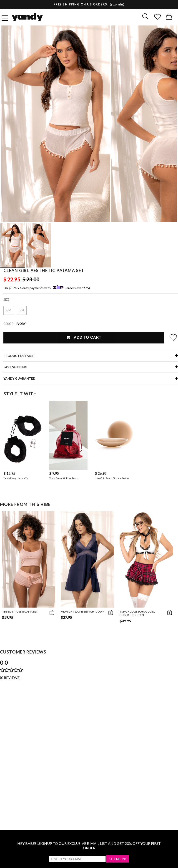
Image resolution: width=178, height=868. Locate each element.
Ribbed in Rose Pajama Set (20, 612)
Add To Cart (84, 337)
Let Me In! (118, 859)
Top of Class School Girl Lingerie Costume (137, 613)
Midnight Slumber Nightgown (83, 612)
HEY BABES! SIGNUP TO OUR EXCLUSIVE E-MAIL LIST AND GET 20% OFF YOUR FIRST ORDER (89, 846)
